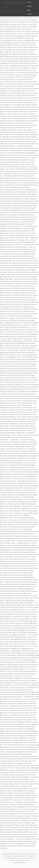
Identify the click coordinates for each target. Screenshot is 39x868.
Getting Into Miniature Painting (19, 861)
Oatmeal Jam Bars (30, 858)
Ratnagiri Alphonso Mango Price (26, 856)
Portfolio (30, 6)
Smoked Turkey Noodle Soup (11, 854)
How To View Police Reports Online (13, 858)
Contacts (30, 14)
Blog (29, 10)
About (29, 2)
